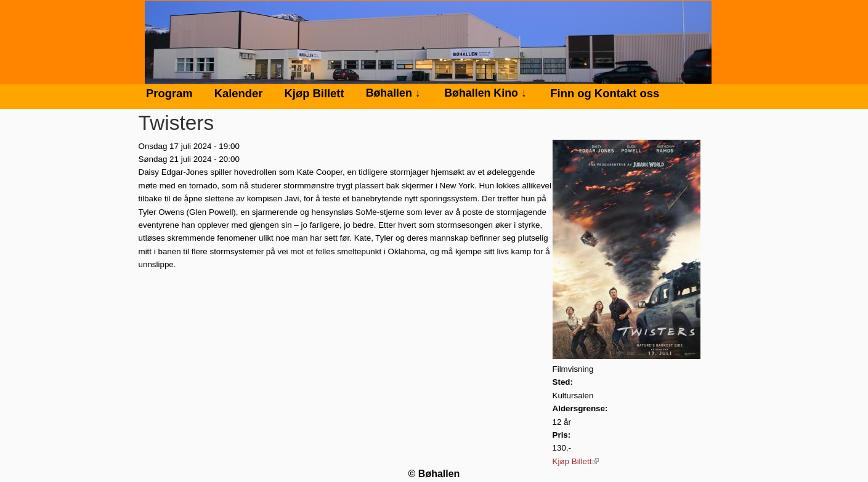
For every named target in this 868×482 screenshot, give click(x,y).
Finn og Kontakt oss (605, 93)
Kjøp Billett (576, 461)
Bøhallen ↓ (393, 93)
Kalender (239, 93)
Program (169, 93)
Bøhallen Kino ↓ (485, 93)
